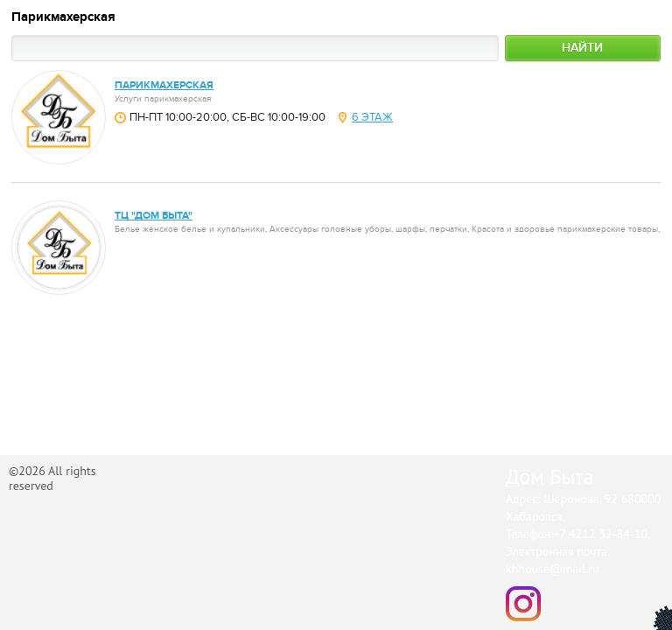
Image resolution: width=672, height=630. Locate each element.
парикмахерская (164, 85)
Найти (582, 48)
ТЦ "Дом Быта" (154, 216)
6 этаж (372, 117)
